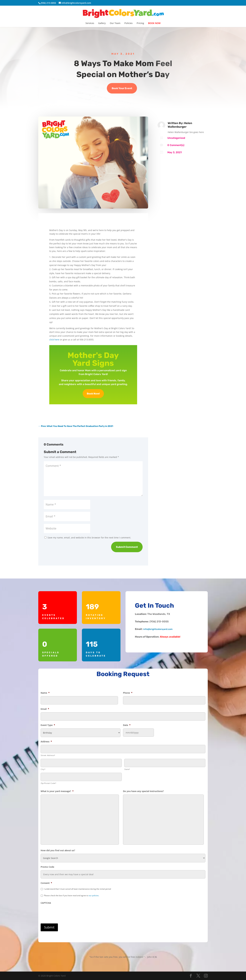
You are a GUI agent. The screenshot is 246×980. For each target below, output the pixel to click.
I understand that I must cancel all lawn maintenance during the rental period (77, 889)
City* (43, 769)
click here (54, 340)
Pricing (140, 23)
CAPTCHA (46, 903)
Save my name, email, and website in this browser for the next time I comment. (89, 538)
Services (90, 23)
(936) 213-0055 (48, 3)
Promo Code (47, 867)
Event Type (48, 725)
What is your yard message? (57, 791)
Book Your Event (122, 88)
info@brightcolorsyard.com (158, 629)
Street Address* (48, 755)
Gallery (102, 23)
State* (127, 769)
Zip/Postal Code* (49, 783)
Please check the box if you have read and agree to (72, 895)
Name (45, 693)
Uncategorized (176, 138)
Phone (128, 693)
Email (45, 709)
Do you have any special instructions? (143, 791)
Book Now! (93, 394)
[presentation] (64, 912)
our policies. (94, 895)
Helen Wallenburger (180, 125)
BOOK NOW (154, 23)
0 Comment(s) (176, 145)
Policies (128, 23)
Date (127, 725)
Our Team (115, 23)
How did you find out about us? (58, 850)
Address (46, 742)
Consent (46, 883)
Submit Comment (127, 547)
